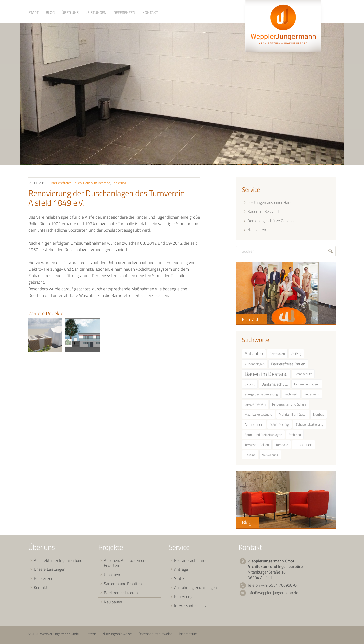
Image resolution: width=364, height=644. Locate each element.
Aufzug (296, 356)
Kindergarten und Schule (289, 406)
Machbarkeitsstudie (258, 416)
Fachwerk (291, 396)
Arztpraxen (277, 356)
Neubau (319, 416)
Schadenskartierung (310, 426)
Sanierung (119, 185)
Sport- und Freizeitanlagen (263, 437)
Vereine (250, 457)
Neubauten (254, 426)
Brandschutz (303, 376)
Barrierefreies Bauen (66, 185)
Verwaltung (270, 457)
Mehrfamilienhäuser (293, 416)
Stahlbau (295, 437)
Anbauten (254, 356)
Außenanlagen (255, 366)
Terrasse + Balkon (257, 447)
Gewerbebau (255, 406)
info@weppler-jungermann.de (273, 595)
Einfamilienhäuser (307, 386)
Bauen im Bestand (97, 185)
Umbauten (304, 447)
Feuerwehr (312, 396)
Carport (250, 386)
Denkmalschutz (275, 386)
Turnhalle (282, 447)
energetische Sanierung (261, 396)
